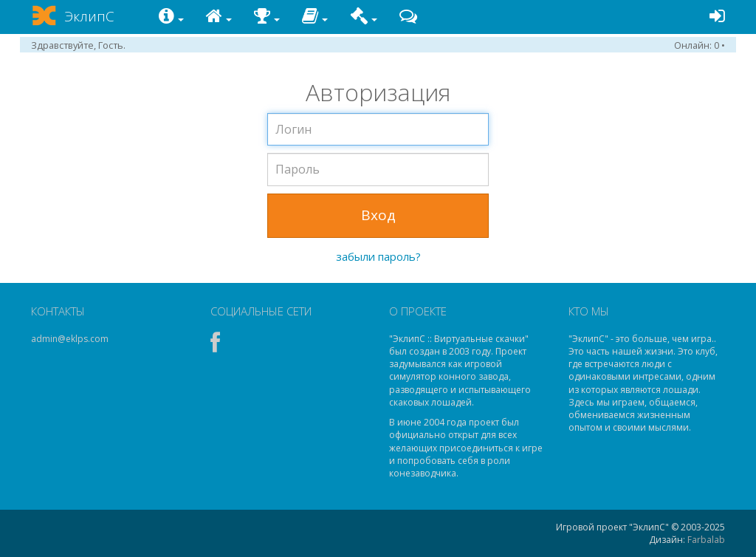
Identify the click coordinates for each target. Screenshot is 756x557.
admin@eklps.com (70, 339)
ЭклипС (89, 16)
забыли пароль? (378, 256)
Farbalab (706, 540)
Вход (378, 215)
